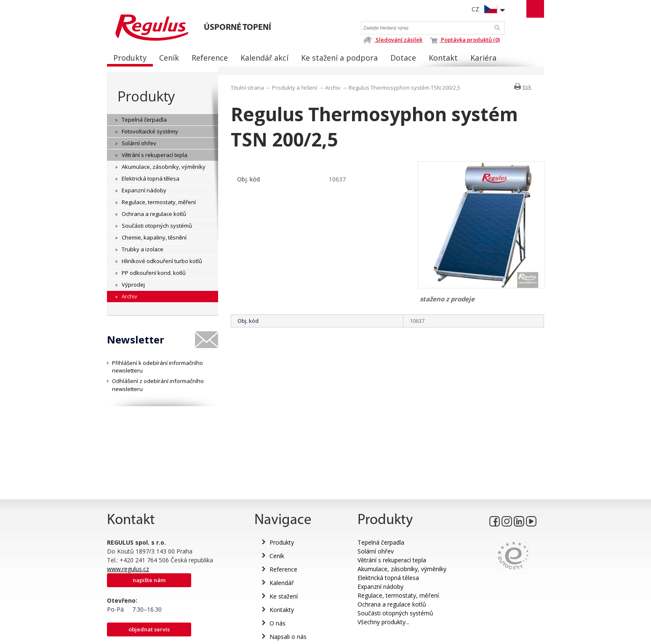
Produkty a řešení (295, 88)
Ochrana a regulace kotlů (392, 604)
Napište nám (149, 580)
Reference (283, 569)
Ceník (277, 556)
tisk (527, 87)
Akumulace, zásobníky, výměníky (402, 569)
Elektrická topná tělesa (388, 578)
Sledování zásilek (393, 40)
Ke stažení (284, 596)
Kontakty (282, 610)
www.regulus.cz (128, 569)
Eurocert (513, 555)
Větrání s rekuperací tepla (392, 560)
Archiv (333, 88)
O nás (277, 623)
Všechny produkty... (383, 622)
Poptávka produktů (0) (465, 40)
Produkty (146, 96)
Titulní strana (247, 88)
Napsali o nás (288, 637)
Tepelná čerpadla (381, 542)
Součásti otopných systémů (395, 613)
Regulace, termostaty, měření (398, 595)
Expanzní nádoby (380, 587)
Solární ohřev (376, 551)
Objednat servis (149, 629)
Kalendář (282, 583)
